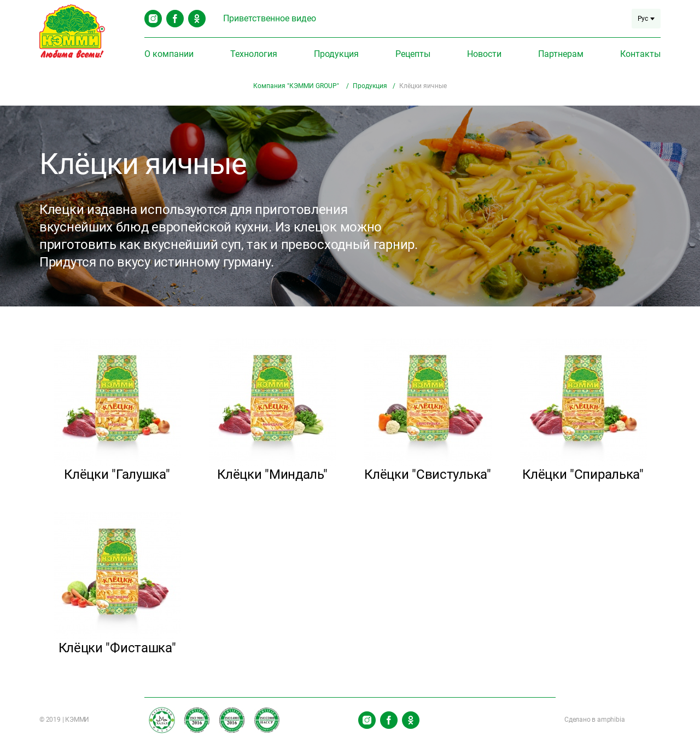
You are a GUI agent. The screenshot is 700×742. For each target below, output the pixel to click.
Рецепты (413, 54)
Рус (646, 19)
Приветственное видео (270, 18)
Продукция (336, 54)
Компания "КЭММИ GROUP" (297, 86)
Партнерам (561, 54)
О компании (169, 54)
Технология (254, 54)
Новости (484, 54)
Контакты (640, 54)
